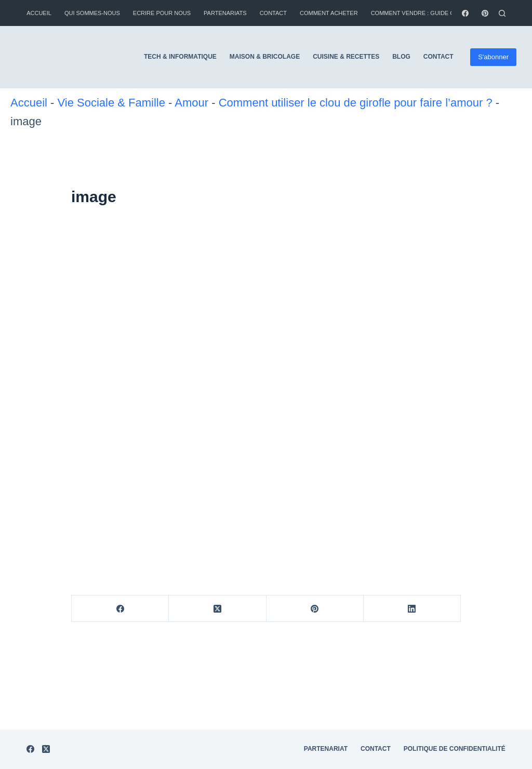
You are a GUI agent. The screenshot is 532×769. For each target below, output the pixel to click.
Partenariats (225, 13)
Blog (401, 57)
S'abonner (493, 57)
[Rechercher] (502, 13)
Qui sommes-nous (92, 13)
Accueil (39, 13)
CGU (498, 656)
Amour (191, 103)
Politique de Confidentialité (455, 641)
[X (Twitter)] (217, 609)
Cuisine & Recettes (346, 57)
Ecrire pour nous (162, 13)
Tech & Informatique (180, 57)
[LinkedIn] (412, 609)
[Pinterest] (485, 13)
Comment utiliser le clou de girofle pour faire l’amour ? (356, 103)
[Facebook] (465, 13)
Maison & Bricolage (265, 57)
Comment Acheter (329, 13)
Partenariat (326, 641)
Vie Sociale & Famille (111, 103)
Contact (273, 13)
